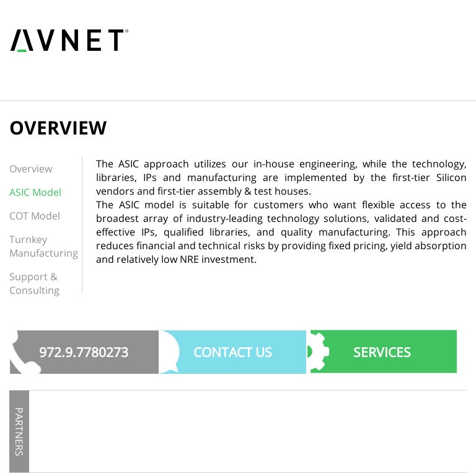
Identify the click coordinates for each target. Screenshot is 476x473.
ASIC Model (35, 192)
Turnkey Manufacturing (44, 246)
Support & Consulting (34, 283)
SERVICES (382, 352)
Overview (31, 169)
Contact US (233, 352)
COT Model (35, 216)
